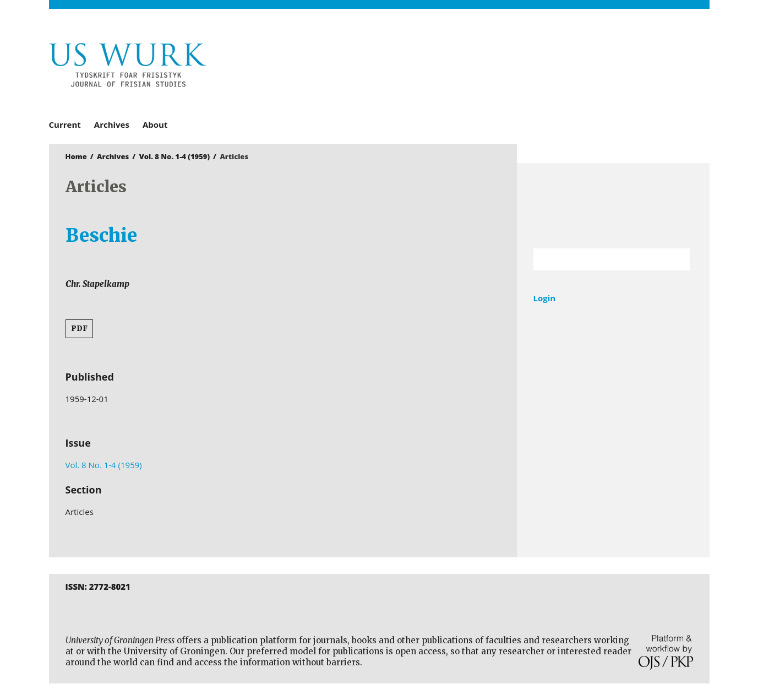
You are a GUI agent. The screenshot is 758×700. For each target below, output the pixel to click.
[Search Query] (598, 259)
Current (65, 124)
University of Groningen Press (539, 67)
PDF (79, 329)
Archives (112, 124)
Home (76, 156)
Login (545, 298)
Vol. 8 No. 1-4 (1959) (174, 156)
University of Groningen (613, 206)
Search (676, 259)
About (155, 124)
